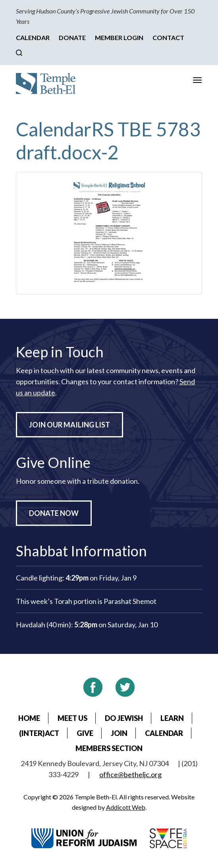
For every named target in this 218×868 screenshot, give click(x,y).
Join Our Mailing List (69, 425)
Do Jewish (124, 718)
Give (85, 733)
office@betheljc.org (130, 774)
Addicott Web (126, 807)
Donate (72, 37)
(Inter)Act (39, 733)
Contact (168, 37)
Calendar (33, 37)
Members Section (109, 748)
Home (29, 718)
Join (119, 733)
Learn (172, 718)
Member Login (119, 37)
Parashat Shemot (130, 601)
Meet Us (72, 718)
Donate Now (54, 513)
